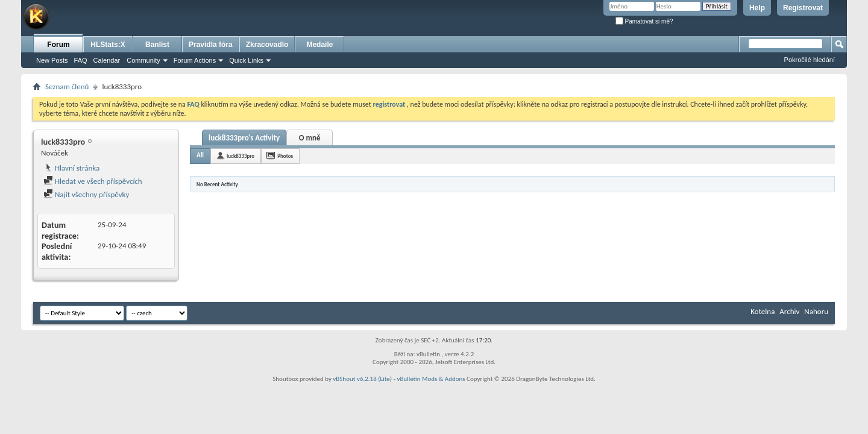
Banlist (157, 45)
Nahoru (816, 311)
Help (757, 8)
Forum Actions (195, 60)
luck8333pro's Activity (244, 138)
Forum (58, 45)
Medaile (319, 45)
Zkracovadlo (267, 45)
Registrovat (803, 8)
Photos (285, 156)
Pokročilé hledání (810, 60)
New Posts (52, 60)
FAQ (81, 60)
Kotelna (763, 311)
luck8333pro (241, 156)
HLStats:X (108, 45)
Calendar (107, 60)
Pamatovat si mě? (644, 21)
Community (143, 60)
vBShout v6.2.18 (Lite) (362, 379)
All (200, 155)
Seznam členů (67, 86)
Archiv (789, 311)
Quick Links (246, 60)
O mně (310, 138)
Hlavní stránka (71, 168)
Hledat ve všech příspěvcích (93, 181)
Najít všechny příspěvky (86, 194)
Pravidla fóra (211, 45)
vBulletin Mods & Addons (431, 379)
